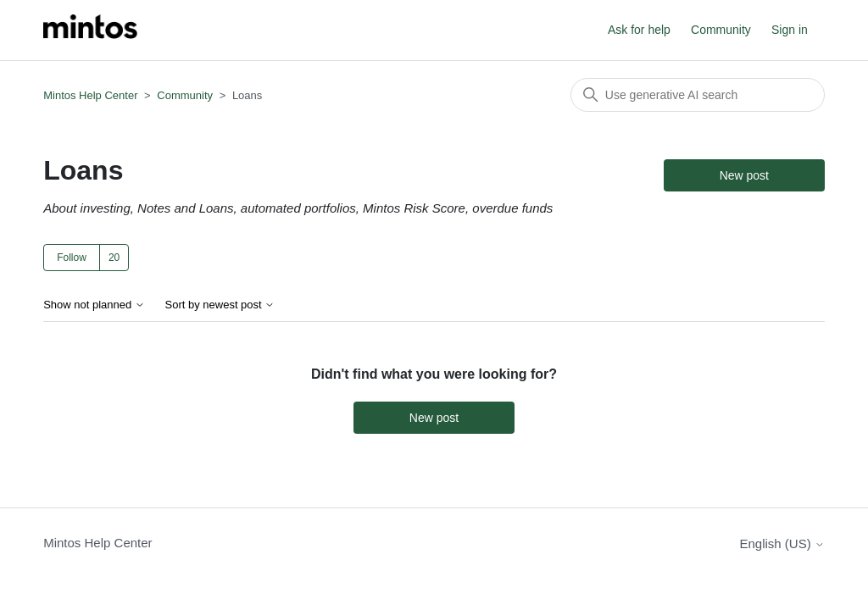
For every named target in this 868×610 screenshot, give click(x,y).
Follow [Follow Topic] (72, 258)
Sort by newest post (220, 305)
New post (744, 175)
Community (721, 30)
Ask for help (639, 30)
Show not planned (94, 305)
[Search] (698, 95)
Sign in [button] (790, 30)
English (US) (782, 543)
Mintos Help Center (90, 95)
